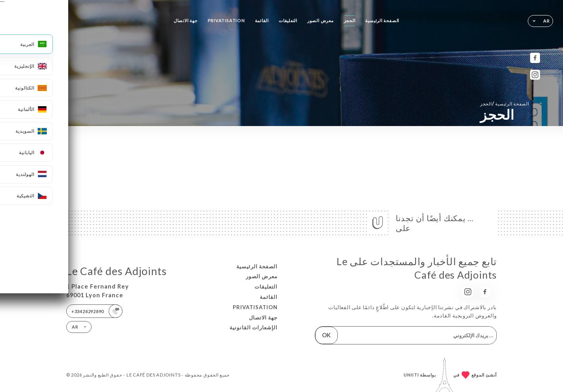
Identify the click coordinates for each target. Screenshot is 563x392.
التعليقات (288, 20)
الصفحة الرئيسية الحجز (505, 103)
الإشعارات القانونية (254, 327)
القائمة (262, 20)
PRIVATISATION (226, 20)
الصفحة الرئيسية (382, 20)
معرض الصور (321, 20)
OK (326, 335)
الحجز (350, 20)
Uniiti (411, 375)
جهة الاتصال (186, 20)
